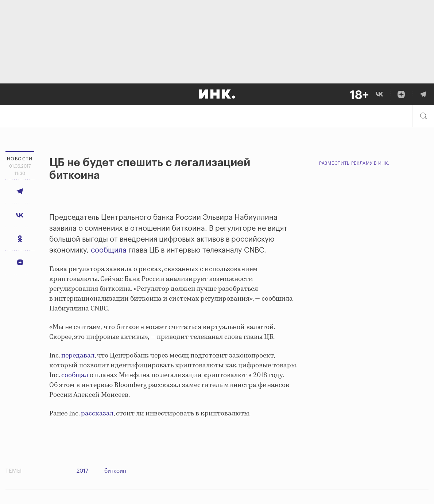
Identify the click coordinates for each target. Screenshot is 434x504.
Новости (20, 159)
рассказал (97, 414)
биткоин (115, 471)
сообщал (75, 375)
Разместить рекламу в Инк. (354, 163)
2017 (82, 471)
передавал (78, 356)
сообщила (109, 250)
